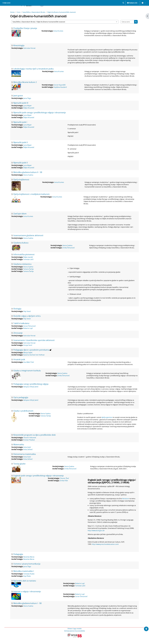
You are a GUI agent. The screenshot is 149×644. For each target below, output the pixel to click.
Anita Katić (27, 454)
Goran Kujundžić (60, 92)
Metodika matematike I (24, 578)
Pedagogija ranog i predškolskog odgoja (31, 391)
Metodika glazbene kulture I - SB (27, 610)
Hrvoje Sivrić (28, 352)
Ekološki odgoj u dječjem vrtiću (27, 323)
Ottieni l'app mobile (74, 635)
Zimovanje (18, 340)
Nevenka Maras (29, 564)
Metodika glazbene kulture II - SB (28, 179)
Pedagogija (18, 561)
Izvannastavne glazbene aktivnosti (28, 242)
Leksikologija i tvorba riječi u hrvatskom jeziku (33, 75)
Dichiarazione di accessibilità (74, 638)
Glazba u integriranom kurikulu (27, 377)
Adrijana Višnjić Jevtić (31, 393)
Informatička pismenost (24, 261)
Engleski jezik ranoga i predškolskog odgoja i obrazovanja (38, 482)
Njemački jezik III (21, 110)
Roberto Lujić (28, 335)
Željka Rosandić (29, 115)
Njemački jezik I (20, 129)
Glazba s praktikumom (23, 418)
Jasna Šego (27, 105)
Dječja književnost (21, 186)
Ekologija (17, 315)
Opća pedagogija (21, 404)
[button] (123, 10)
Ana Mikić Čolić (29, 369)
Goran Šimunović (30, 333)
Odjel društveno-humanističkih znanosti (61, 19)
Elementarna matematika (25, 461)
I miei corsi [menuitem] (6, 10)
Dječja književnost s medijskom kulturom (32, 201)
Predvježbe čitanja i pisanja (25, 35)
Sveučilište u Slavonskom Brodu (34, 19)
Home (12, 19)
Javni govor (18, 102)
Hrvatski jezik (19, 366)
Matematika (19, 451)
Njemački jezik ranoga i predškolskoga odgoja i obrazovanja (40, 119)
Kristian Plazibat (29, 447)
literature (126, 505)
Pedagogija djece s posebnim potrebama (31, 357)
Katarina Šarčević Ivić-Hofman (34, 361)
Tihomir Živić (64, 485)
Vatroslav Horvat (29, 55)
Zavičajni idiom (20, 220)
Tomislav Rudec (29, 580)
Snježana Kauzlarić (60, 94)
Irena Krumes (58, 38)
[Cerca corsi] (127, 28)
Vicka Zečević (28, 456)
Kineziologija (19, 52)
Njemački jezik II (21, 149)
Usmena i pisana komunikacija (27, 570)
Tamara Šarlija (28, 276)
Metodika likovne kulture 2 (25, 89)
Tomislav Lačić (28, 266)
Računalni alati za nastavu (25, 587)
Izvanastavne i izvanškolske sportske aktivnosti (34, 347)
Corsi (18, 19)
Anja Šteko (27, 583)
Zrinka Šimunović (69, 254)
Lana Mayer (28, 112)
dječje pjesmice (107, 424)
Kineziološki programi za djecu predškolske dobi (34, 442)
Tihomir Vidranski (30, 444)
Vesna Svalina (28, 182)
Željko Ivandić (28, 264)
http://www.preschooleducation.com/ (105, 551)
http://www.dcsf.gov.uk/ (96, 537)
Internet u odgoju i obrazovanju (27, 598)
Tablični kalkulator (21, 330)
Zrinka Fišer (64, 487)
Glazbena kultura (21, 249)
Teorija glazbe (19, 470)
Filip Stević (27, 318)
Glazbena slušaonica (22, 271)
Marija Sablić (28, 359)
